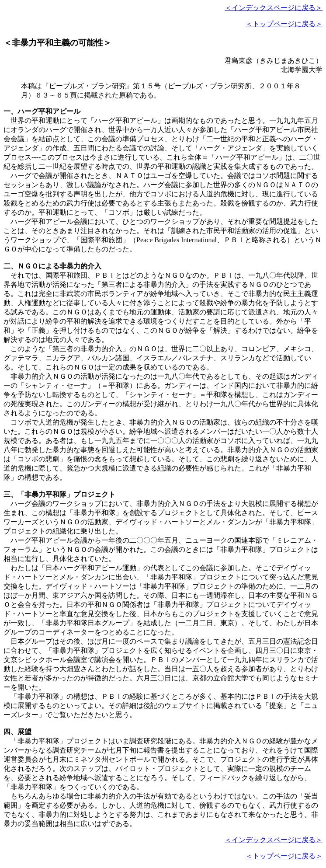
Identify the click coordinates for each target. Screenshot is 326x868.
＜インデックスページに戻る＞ (274, 8)
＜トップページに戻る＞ (284, 24)
